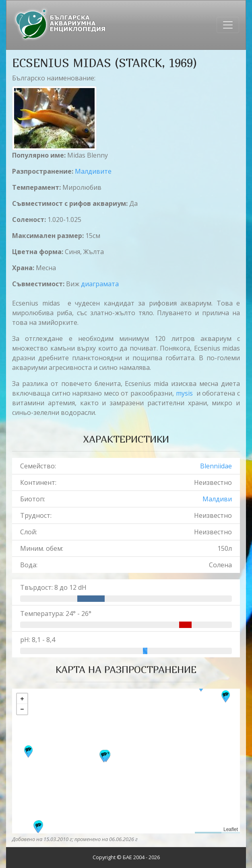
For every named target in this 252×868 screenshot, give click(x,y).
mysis (184, 393)
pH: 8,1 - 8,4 (38, 640)
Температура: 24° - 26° (56, 614)
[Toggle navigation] (228, 25)
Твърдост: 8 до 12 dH (53, 587)
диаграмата (100, 284)
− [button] (22, 709)
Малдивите (93, 171)
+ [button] (22, 699)
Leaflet (231, 829)
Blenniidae (216, 466)
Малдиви (217, 499)
